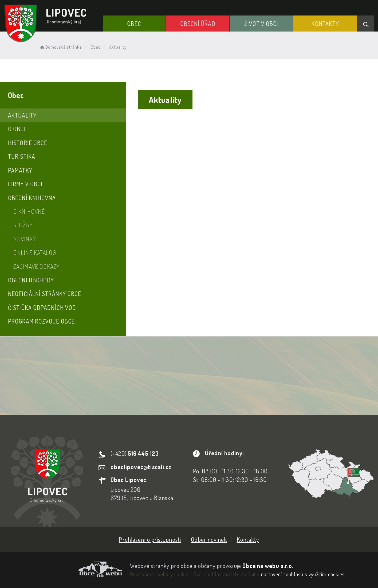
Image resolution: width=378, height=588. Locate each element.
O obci (17, 129)
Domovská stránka (60, 47)
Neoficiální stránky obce (45, 294)
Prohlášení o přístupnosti (150, 539)
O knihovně (29, 211)
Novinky (25, 239)
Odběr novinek (209, 539)
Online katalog (35, 252)
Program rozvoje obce (41, 321)
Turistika (22, 156)
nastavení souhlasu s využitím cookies (303, 574)
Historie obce (28, 143)
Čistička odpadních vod (42, 307)
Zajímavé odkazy (37, 266)
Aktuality (22, 115)
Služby (23, 225)
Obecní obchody (31, 280)
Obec (134, 24)
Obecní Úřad (198, 24)
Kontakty (325, 24)
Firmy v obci (25, 184)
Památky (20, 170)
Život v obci (261, 24)
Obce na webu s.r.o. (268, 566)
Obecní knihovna (32, 198)
